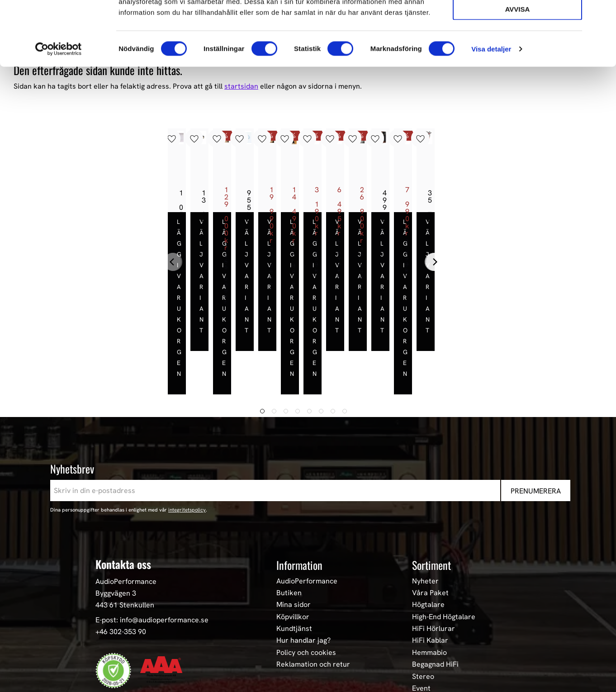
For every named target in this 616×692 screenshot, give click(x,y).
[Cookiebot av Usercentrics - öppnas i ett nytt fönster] (59, 113)
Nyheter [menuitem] (425, 512)
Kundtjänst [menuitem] (294, 560)
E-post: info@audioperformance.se (152, 552)
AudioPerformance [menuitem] (307, 512)
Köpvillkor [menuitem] (293, 548)
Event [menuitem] (421, 620)
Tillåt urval (517, 48)
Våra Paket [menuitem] (430, 524)
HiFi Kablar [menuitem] (430, 572)
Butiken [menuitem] (289, 524)
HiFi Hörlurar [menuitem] (434, 560)
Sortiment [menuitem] (431, 497)
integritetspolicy (187, 441)
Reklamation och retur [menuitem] (313, 596)
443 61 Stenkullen (125, 536)
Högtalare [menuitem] (428, 536)
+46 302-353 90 (121, 563)
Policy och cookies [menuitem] (306, 584)
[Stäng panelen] (602, 14)
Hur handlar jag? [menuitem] (303, 572)
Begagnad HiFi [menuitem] (435, 596)
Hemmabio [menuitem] (429, 584)
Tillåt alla (517, 22)
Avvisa (518, 73)
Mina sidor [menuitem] (294, 536)
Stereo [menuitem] (423, 608)
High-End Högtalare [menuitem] (444, 548)
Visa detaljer (491, 113)
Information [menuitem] (299, 497)
